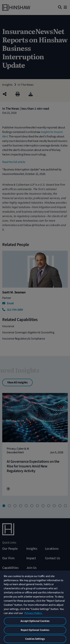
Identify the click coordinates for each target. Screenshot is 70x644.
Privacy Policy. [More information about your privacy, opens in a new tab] (33, 613)
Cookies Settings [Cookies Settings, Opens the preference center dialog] (35, 639)
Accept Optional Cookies (35, 621)
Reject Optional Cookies (35, 630)
